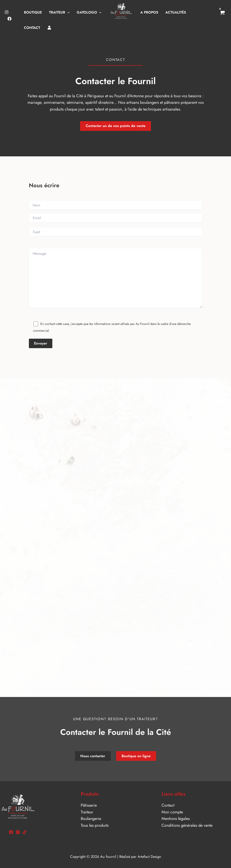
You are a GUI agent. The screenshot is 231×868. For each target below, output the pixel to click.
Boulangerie (91, 819)
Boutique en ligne (136, 756)
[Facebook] (9, 19)
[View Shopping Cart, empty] (222, 15)
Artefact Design (149, 857)
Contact (168, 805)
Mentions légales (176, 819)
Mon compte (172, 812)
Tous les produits (95, 825)
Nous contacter (93, 756)
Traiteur (87, 812)
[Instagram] (7, 12)
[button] (67, 12)
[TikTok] (25, 832)
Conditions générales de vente (187, 825)
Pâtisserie (89, 805)
